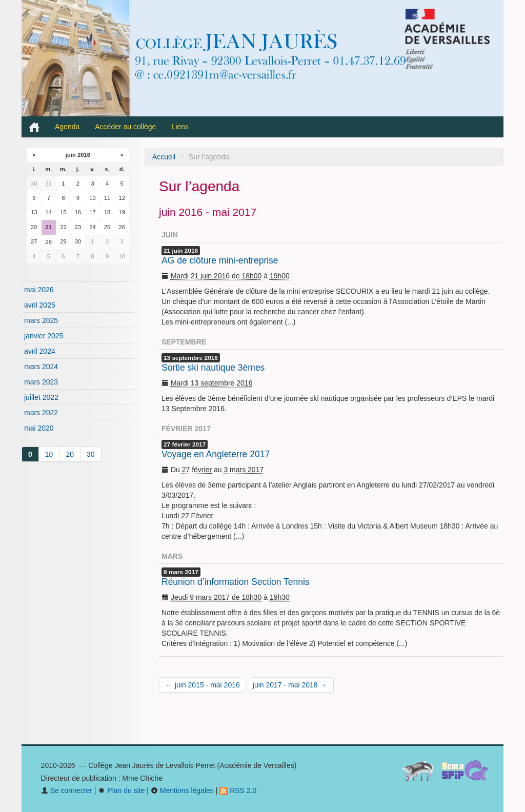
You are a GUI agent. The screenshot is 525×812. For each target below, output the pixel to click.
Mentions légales (182, 790)
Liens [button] (181, 127)
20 (70, 454)
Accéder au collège (125, 127)
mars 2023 (41, 382)
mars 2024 (41, 367)
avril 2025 (40, 305)
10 (49, 454)
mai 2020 (39, 428)
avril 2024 (40, 351)
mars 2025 (41, 320)
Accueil (164, 157)
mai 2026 (39, 290)
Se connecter (67, 790)
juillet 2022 (41, 397)
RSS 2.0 (238, 790)
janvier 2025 (44, 336)
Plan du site (121, 790)
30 (91, 454)
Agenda (67, 127)
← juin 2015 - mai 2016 (203, 685)
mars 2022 (41, 413)
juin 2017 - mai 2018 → (290, 685)
